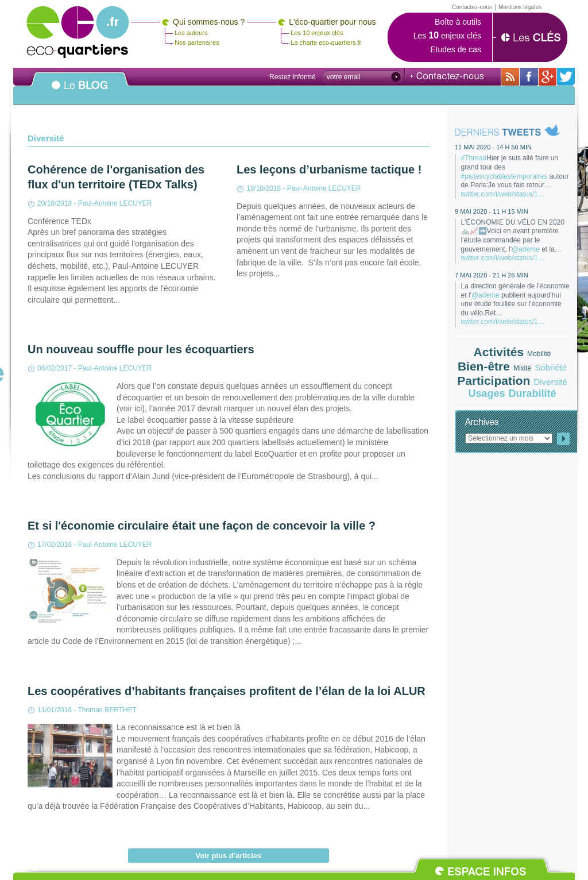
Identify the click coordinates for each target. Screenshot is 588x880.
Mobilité (539, 354)
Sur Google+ (548, 77)
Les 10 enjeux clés (317, 33)
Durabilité (533, 393)
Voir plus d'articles (229, 856)
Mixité (522, 368)
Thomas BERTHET (107, 710)
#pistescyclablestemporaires (504, 176)
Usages (486, 393)
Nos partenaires (197, 43)
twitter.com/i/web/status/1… (503, 194)
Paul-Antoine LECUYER (115, 203)
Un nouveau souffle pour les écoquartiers (141, 349)
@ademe (526, 249)
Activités (499, 352)
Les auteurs (191, 33)
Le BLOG (80, 91)
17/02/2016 (55, 545)
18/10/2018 (264, 188)
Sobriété (551, 367)
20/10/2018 (55, 203)
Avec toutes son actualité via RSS (510, 77)
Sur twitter (566, 77)
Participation (494, 381)
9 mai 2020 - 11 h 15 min (492, 211)
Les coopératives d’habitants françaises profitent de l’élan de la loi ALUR (227, 691)
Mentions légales (520, 7)
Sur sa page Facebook (529, 77)
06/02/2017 (55, 368)
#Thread (474, 158)
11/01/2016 (55, 710)
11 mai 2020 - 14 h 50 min (493, 147)
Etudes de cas (456, 49)
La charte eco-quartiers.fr (326, 43)
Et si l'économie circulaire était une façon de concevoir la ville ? (202, 526)
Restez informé (293, 77)
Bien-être (484, 366)
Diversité (550, 382)
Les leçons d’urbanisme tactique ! (329, 169)
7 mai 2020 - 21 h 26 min (492, 275)
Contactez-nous (447, 76)
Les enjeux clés (447, 36)
